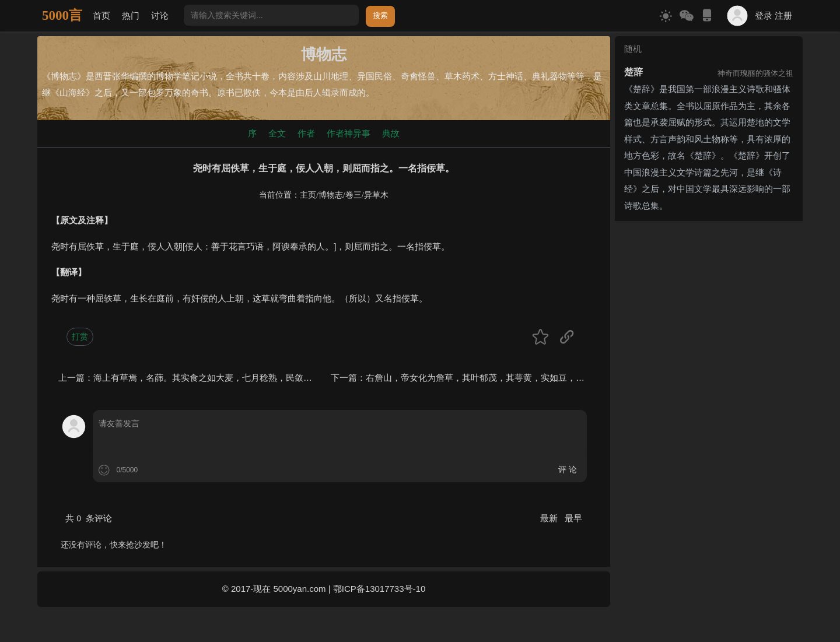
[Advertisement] (709, 299)
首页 (101, 15)
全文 (277, 133)
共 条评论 (89, 518)
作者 (306, 133)
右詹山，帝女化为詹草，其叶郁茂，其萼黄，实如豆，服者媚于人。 (497, 378)
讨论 (160, 15)
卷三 (353, 195)
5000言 (62, 15)
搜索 (380, 15)
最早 (573, 518)
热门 (131, 15)
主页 (308, 195)
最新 (550, 518)
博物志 (331, 195)
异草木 (376, 195)
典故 (391, 133)
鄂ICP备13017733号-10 (379, 589)
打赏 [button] (80, 336)
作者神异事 (349, 133)
